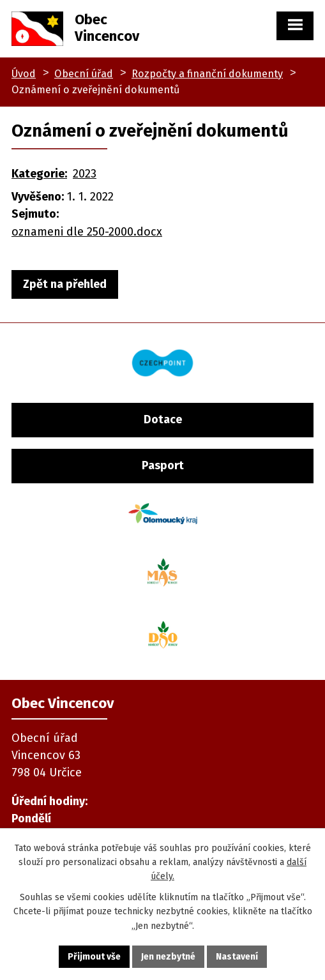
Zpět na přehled (65, 284)
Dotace (163, 419)
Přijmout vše (94, 957)
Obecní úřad (84, 74)
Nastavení (237, 957)
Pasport (163, 465)
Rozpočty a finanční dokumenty (207, 74)
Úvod (24, 74)
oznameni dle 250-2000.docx (87, 232)
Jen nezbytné (168, 957)
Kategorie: (39, 174)
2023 (85, 174)
